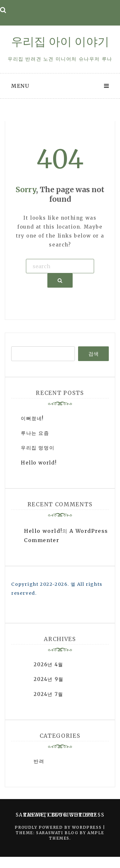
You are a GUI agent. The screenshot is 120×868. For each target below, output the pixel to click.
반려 (39, 761)
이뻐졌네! (32, 418)
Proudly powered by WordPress (59, 827)
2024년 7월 (48, 694)
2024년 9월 (49, 679)
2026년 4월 (48, 664)
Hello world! (39, 463)
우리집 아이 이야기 (60, 42)
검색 (93, 354)
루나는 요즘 (35, 433)
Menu (20, 86)
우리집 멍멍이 (38, 448)
